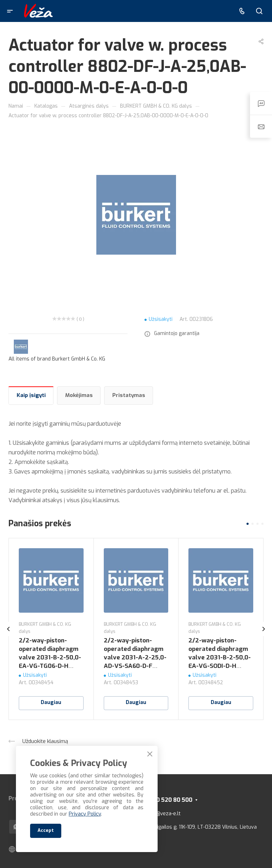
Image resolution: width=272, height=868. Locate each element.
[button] (248, 524)
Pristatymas (129, 395)
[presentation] (8, 636)
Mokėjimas (79, 395)
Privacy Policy (85, 814)
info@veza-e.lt (163, 813)
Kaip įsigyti (31, 395)
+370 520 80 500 (169, 800)
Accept (46, 830)
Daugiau (51, 702)
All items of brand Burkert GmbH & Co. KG (57, 359)
